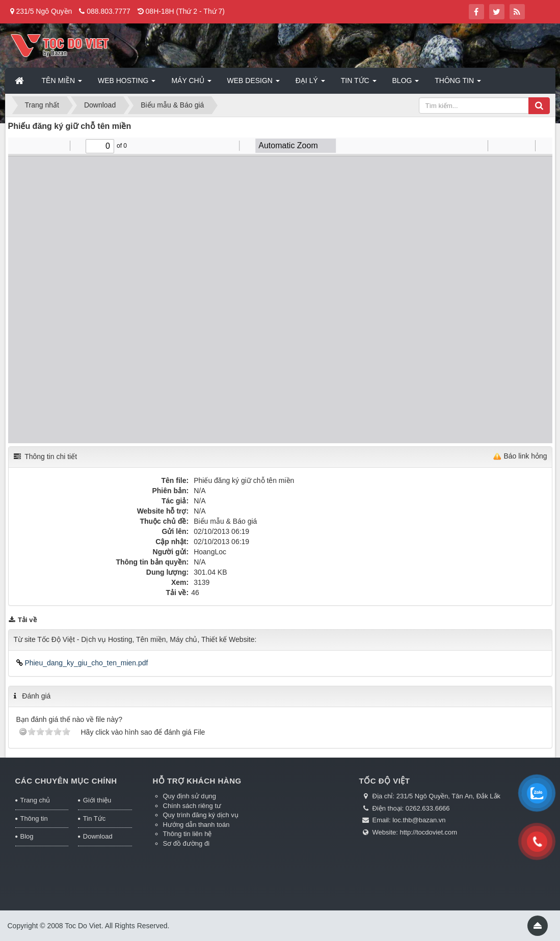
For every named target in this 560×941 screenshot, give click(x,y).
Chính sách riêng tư (192, 806)
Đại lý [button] (310, 84)
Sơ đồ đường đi (186, 843)
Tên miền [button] (62, 84)
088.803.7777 (109, 11)
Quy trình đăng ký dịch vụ (201, 815)
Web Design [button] (254, 84)
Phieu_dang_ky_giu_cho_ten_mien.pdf (82, 663)
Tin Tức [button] (359, 84)
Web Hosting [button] (127, 84)
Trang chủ (35, 800)
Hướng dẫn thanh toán (196, 825)
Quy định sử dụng (190, 796)
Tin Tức (94, 818)
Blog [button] (406, 84)
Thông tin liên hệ (188, 834)
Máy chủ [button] (191, 84)
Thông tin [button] (458, 84)
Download (98, 836)
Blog (27, 836)
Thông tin (34, 818)
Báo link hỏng (525, 456)
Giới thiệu (97, 800)
